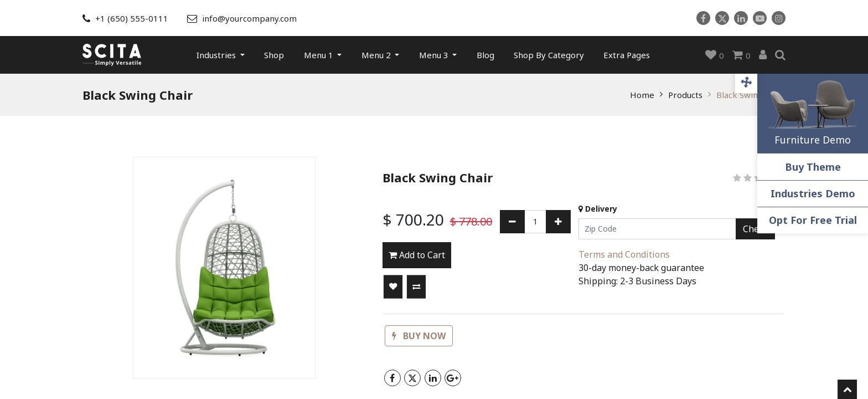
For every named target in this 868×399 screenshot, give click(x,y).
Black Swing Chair (751, 95)
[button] (393, 287)
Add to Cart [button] (417, 255)
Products (685, 95)
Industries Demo (813, 193)
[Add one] (558, 222)
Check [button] (755, 229)
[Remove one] (512, 222)
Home (642, 95)
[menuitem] (274, 55)
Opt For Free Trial (813, 220)
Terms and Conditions (624, 254)
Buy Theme (813, 167)
